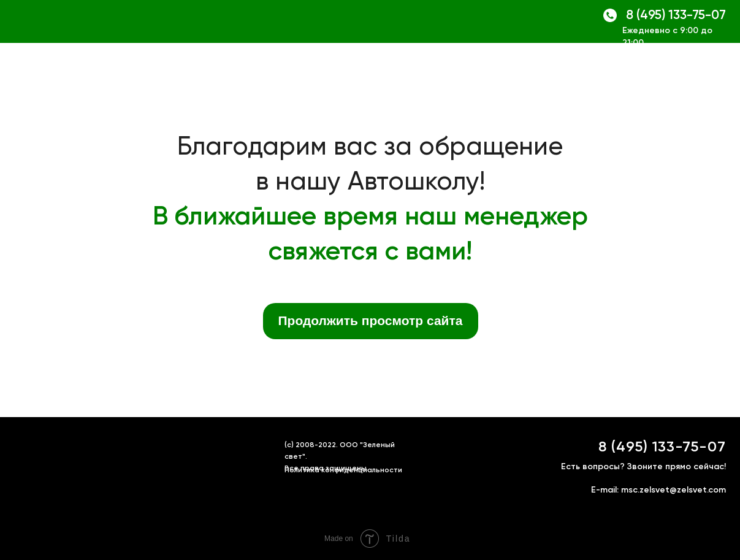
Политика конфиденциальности (343, 470)
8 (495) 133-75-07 (676, 16)
